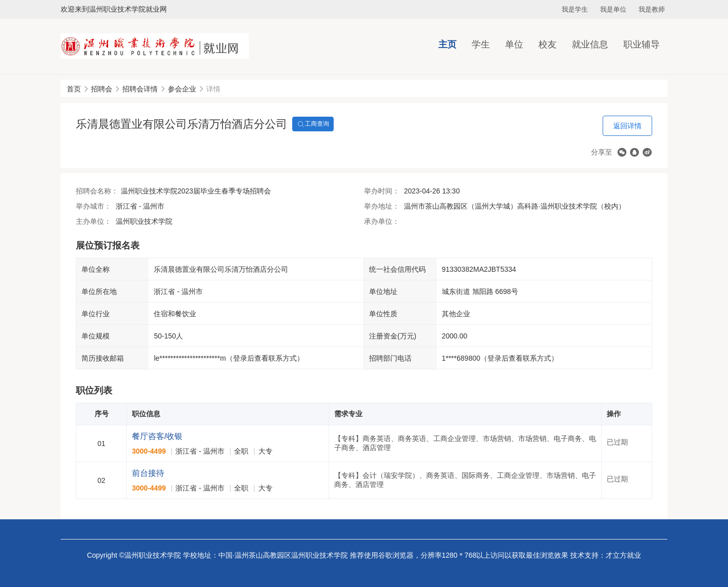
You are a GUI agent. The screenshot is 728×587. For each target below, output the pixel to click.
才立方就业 (623, 555)
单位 (514, 44)
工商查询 (313, 124)
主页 (447, 44)
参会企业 (182, 89)
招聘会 (102, 89)
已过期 (617, 442)
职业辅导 (642, 44)
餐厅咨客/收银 (157, 436)
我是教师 (652, 9)
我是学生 (575, 9)
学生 (481, 44)
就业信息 (590, 44)
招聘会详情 (140, 89)
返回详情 (627, 126)
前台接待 (148, 473)
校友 (548, 44)
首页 (74, 89)
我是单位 (613, 9)
